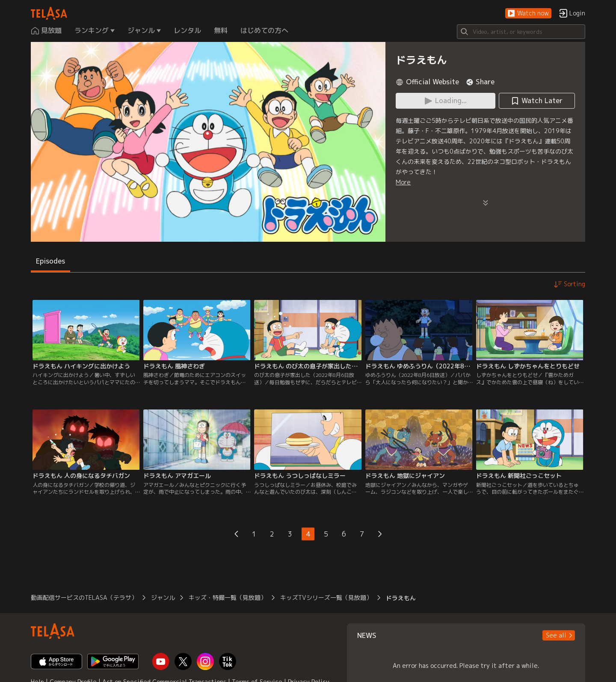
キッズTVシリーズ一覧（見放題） (326, 597)
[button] (528, 13)
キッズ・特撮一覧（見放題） (228, 597)
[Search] (521, 32)
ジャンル (163, 597)
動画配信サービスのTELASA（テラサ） (84, 597)
